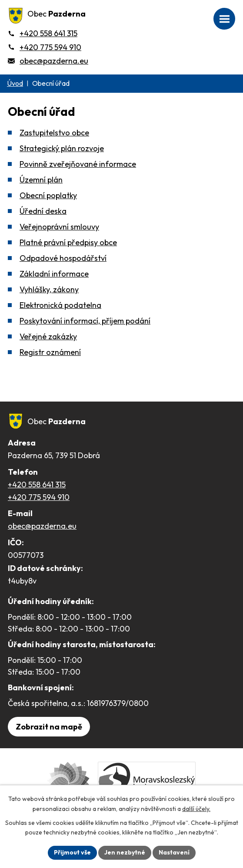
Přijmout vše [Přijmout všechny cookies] (72, 852)
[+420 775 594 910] (45, 47)
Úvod (15, 83)
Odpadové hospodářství (63, 258)
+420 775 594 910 (39, 497)
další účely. (196, 809)
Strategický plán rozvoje (62, 148)
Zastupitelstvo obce (54, 133)
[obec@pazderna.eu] (48, 61)
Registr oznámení (50, 352)
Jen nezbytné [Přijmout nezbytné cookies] (125, 852)
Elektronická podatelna (60, 305)
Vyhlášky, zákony (49, 289)
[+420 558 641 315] (43, 33)
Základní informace (54, 274)
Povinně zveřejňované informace (78, 164)
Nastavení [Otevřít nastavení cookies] (174, 852)
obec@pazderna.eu (42, 526)
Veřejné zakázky (48, 336)
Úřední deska (43, 211)
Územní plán (41, 180)
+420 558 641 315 (37, 485)
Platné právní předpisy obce (68, 242)
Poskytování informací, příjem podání (85, 321)
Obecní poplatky (48, 195)
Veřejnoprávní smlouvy (59, 227)
